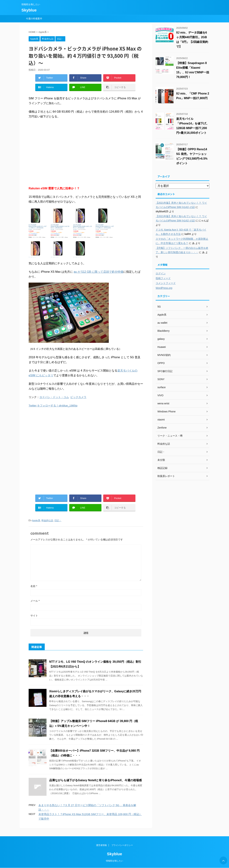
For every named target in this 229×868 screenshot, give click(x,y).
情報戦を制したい (114, 861)
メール (35, 601)
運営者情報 (101, 845)
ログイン (161, 273)
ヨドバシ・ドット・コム (54, 397)
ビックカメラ (78, 397)
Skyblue (29, 10)
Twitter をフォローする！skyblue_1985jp (53, 405)
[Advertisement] (86, 152)
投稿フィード (163, 278)
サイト (34, 616)
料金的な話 (47, 520)
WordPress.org (164, 288)
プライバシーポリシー (122, 845)
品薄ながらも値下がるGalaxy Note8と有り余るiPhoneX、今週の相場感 (95, 780)
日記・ (58, 520)
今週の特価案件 (34, 19)
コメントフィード (166, 283)
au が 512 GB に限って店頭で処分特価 (98, 272)
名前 (34, 586)
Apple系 (36, 520)
